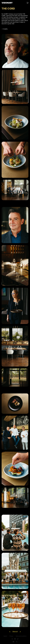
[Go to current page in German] (17, 642)
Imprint (5, 636)
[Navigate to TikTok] (18, 639)
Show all (15, 631)
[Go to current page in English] (13, 642)
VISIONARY (7, 3)
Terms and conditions (21, 636)
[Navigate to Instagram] (12, 639)
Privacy (11, 636)
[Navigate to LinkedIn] (15, 639)
